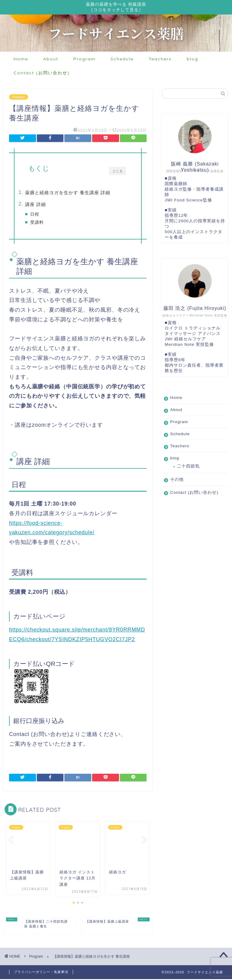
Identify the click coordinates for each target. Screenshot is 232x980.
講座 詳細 (45, 205)
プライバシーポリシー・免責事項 (41, 973)
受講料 (47, 223)
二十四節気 (188, 467)
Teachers (160, 60)
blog (192, 60)
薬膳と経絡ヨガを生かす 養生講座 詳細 (77, 193)
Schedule (122, 60)
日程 (44, 215)
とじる (118, 172)
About (51, 60)
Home (21, 60)
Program (84, 60)
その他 (177, 480)
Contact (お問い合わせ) (42, 74)
